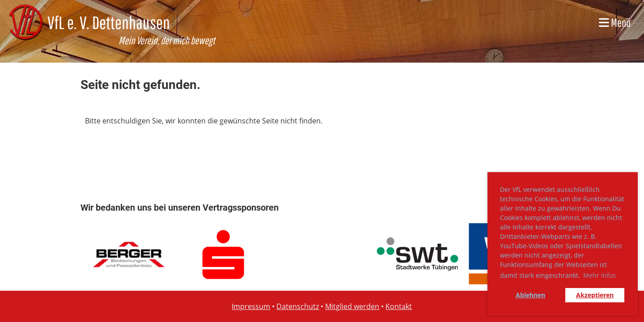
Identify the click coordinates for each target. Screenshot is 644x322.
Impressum (251, 306)
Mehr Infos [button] (600, 275)
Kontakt (399, 306)
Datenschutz (298, 306)
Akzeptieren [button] (595, 295)
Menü (615, 22)
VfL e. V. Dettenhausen (109, 22)
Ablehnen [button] (530, 295)
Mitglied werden (352, 306)
